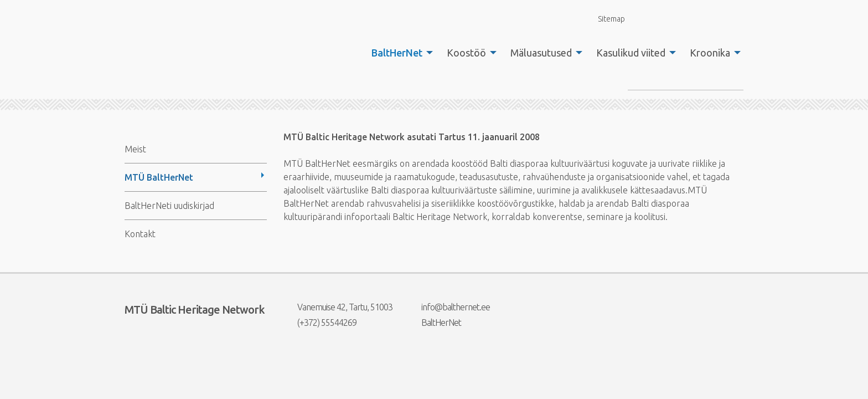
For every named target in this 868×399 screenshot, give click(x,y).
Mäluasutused (541, 53)
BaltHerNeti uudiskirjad (169, 206)
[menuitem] (399, 53)
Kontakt (140, 234)
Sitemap (605, 19)
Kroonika (710, 53)
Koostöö (466, 53)
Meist (135, 149)
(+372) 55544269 (320, 323)
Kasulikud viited (631, 53)
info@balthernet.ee (449, 307)
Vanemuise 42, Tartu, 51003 (338, 307)
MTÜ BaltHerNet (159, 177)
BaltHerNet (397, 53)
